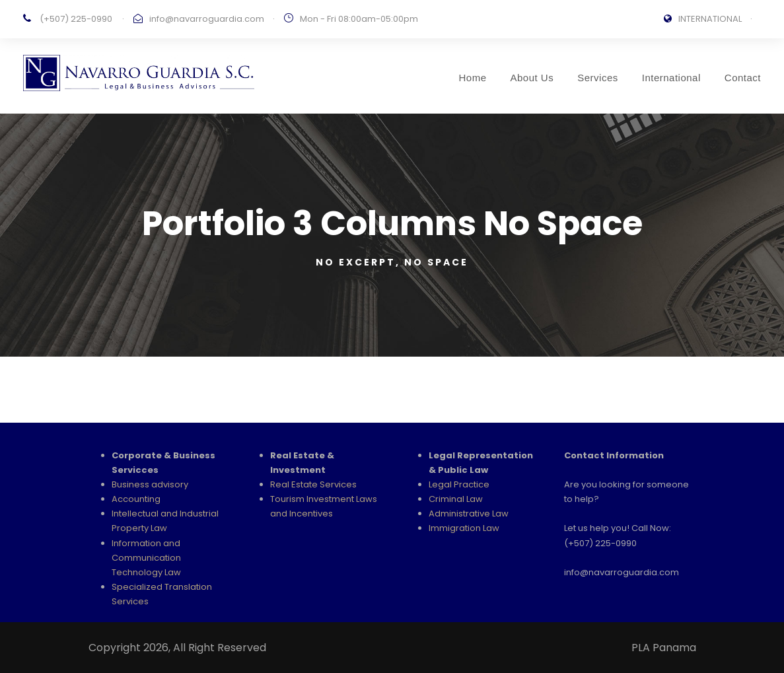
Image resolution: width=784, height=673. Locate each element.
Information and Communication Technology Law (146, 558)
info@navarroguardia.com (207, 19)
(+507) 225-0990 (76, 19)
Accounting (136, 499)
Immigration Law (464, 528)
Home (472, 78)
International (671, 78)
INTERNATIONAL (710, 19)
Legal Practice (459, 484)
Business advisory (150, 484)
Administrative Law (469, 514)
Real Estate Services (313, 484)
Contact (743, 78)
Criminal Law (456, 499)
